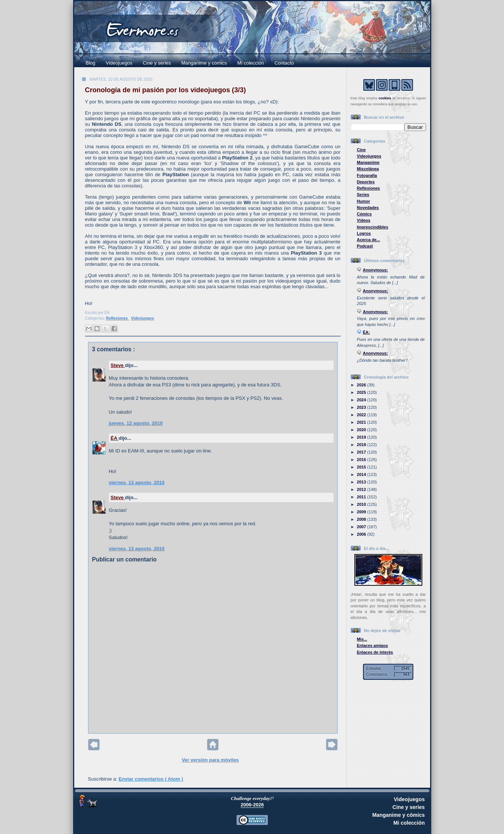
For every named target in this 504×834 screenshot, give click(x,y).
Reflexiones (117, 318)
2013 (362, 482)
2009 (362, 512)
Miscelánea (368, 169)
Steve (118, 365)
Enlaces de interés (375, 652)
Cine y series (157, 63)
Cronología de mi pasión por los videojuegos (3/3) (166, 90)
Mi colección (251, 63)
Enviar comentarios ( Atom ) (151, 779)
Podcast (365, 246)
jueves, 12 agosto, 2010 (136, 423)
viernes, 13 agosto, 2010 (137, 483)
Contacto (284, 63)
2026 (362, 385)
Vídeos (364, 220)
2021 (362, 422)
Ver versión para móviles (210, 760)
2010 (362, 504)
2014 (362, 474)
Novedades (368, 208)
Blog (91, 63)
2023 (362, 407)
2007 (362, 527)
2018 (362, 445)
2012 (362, 489)
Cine (361, 150)
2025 (362, 392)
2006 (362, 534)
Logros (364, 233)
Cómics (364, 214)
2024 (362, 400)
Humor (364, 201)
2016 (362, 460)
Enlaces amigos (373, 645)
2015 (362, 467)
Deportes (366, 182)
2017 (362, 452)
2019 (362, 437)
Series (363, 195)
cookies (385, 98)
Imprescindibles (373, 227)
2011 (362, 497)
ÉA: (367, 332)
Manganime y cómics (204, 63)
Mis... (362, 639)
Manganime (368, 162)
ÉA (115, 438)
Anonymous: (376, 270)
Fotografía (367, 175)
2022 (362, 415)
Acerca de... (369, 240)
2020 (362, 430)
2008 (362, 519)
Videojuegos (119, 63)
